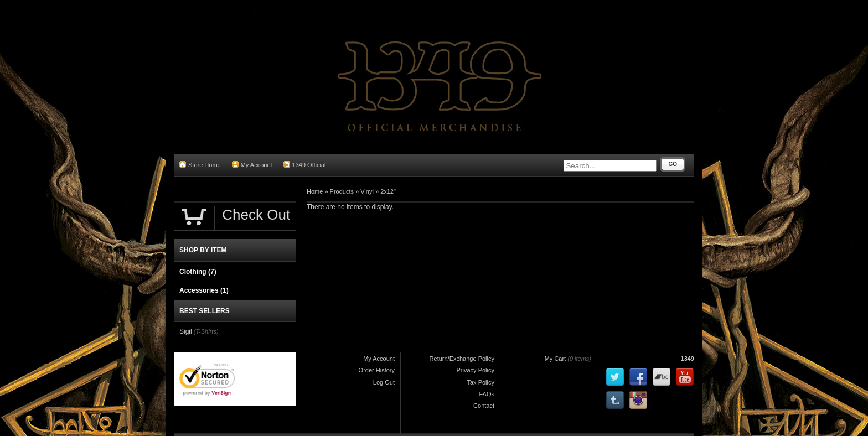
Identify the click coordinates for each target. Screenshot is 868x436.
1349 (688, 359)
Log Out (384, 382)
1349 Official (305, 165)
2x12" (388, 191)
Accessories (204, 290)
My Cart (556, 359)
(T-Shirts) (206, 331)
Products (342, 191)
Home (315, 191)
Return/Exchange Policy (462, 359)
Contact (484, 406)
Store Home (200, 165)
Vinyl (367, 191)
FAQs (487, 394)
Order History (377, 370)
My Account (252, 165)
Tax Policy (480, 382)
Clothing (198, 272)
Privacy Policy (476, 370)
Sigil (186, 331)
